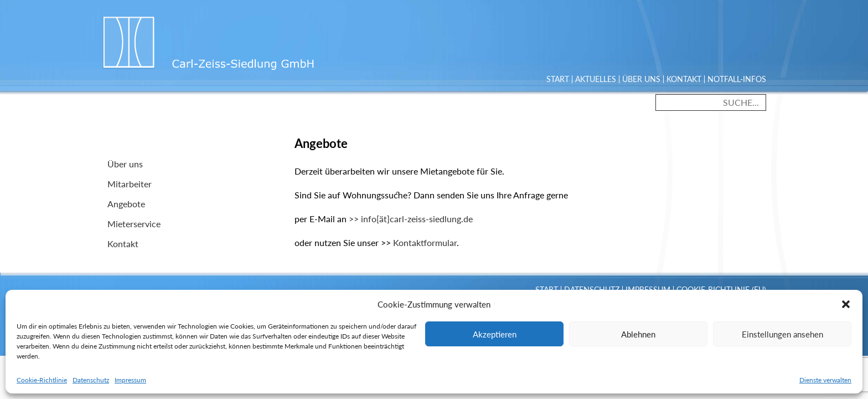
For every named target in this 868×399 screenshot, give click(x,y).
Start (558, 79)
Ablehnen (638, 334)
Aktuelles (596, 79)
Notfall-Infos (737, 79)
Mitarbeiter (130, 184)
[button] (846, 304)
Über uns (641, 79)
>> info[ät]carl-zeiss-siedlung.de (411, 219)
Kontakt (684, 79)
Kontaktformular (425, 242)
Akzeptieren (495, 334)
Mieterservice (134, 224)
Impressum (130, 380)
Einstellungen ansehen (782, 334)
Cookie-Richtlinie (42, 380)
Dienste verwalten (825, 380)
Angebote (126, 204)
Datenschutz (91, 380)
